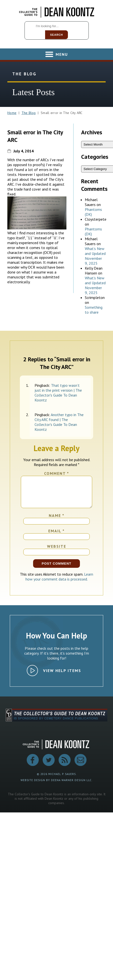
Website (57, 552)
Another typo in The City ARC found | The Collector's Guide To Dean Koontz (59, 422)
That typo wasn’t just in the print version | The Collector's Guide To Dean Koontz (58, 393)
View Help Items (62, 676)
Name (57, 521)
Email (56, 537)
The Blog (29, 113)
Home (12, 113)
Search (56, 35)
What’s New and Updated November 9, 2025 (95, 256)
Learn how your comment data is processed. (59, 582)
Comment (57, 473)
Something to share (94, 310)
